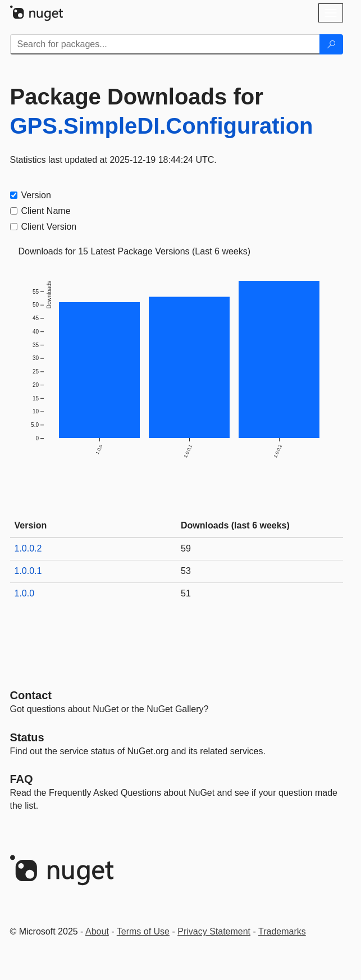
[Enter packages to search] (165, 44)
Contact (31, 695)
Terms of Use (143, 931)
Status (27, 737)
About (97, 931)
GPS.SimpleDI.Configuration (162, 126)
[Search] (331, 44)
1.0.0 (25, 593)
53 (186, 571)
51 (186, 593)
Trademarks (282, 931)
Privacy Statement (214, 931)
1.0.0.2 (28, 548)
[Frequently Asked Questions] (22, 779)
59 (186, 548)
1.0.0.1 (28, 571)
